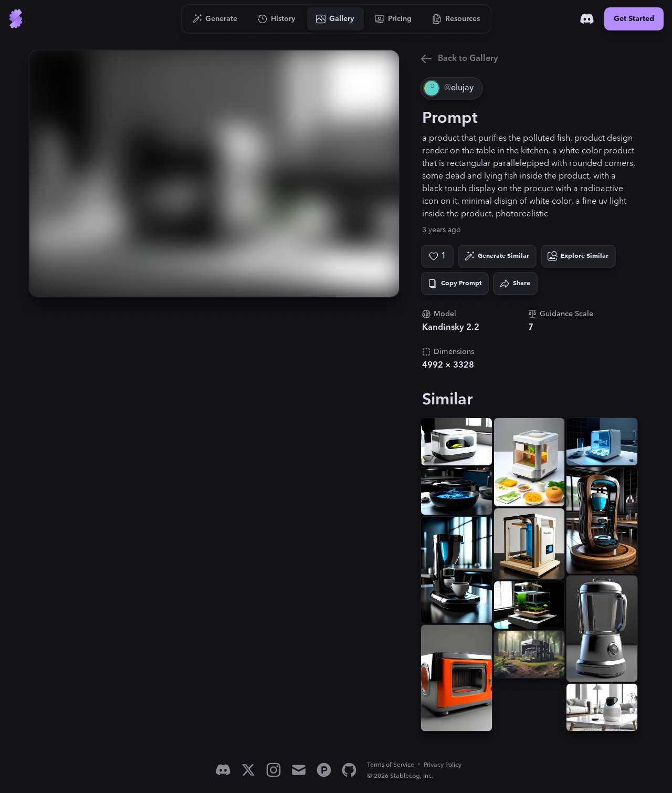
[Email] (299, 770)
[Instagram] (274, 770)
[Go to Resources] (456, 19)
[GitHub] (349, 770)
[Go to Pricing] (393, 19)
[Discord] (587, 19)
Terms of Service (391, 765)
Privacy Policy (443, 765)
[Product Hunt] (324, 770)
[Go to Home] (16, 19)
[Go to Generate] (215, 19)
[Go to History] (277, 19)
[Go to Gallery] (335, 19)
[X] (248, 770)
